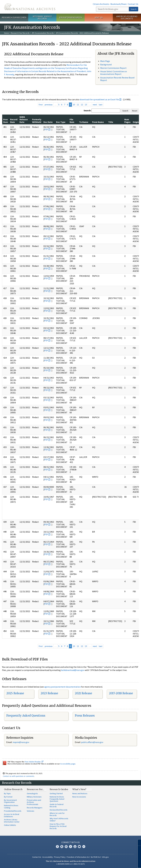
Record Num (14, 121)
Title (111, 122)
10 (74, 105)
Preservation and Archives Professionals (34, 802)
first (41, 105)
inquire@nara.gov (21, 742)
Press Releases (85, 716)
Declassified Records (59, 810)
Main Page (105, 61)
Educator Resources (71, 17)
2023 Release (49, 693)
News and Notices (80, 793)
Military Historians (34, 797)
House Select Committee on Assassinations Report (114, 73)
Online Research (13, 789)
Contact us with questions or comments (19, 776)
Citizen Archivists (101, 4)
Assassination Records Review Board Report (117, 79)
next (95, 105)
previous (49, 105)
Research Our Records (14, 17)
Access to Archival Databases (12, 815)
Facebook (57, 847)
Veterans (31, 811)
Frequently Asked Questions (26, 716)
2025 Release (15, 693)
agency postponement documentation (62, 687)
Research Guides (59, 789)
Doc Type (61, 122)
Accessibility (48, 857)
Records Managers (35, 808)
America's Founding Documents (127, 18)
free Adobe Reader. (34, 762)
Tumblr (71, 847)
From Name (98, 122)
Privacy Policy (60, 857)
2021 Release (83, 693)
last (101, 105)
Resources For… (35, 789)
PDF (46, 129)
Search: (87, 110)
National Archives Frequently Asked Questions (57, 799)
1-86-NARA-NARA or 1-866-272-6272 (70, 864)
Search (134, 9)
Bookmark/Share (119, 4)
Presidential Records (13, 811)
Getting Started (56, 793)
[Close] (138, 842)
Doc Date (48, 122)
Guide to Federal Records (57, 805)
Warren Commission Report (113, 68)
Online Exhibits (10, 825)
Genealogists (32, 793)
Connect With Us (70, 842)
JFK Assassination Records (43, 33)
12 (82, 105)
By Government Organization (10, 801)
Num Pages (127, 121)
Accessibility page (68, 764)
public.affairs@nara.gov (92, 742)
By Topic (7, 793)
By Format (8, 797)
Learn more (117, 863)
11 (78, 105)
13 (86, 105)
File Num (72, 121)
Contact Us (133, 4)
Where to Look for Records (57, 814)
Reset (135, 111)
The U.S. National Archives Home (30, 7)
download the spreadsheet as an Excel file (99, 99)
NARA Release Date (24, 119)
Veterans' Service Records (42, 18)
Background (106, 65)
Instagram (66, 847)
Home (7, 33)
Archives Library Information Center (12, 821)
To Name (84, 122)
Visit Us (99, 17)
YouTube (75, 847)
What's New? (79, 789)
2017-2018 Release (121, 693)
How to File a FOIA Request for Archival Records (58, 826)
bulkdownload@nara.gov (73, 670)
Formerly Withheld (37, 121)
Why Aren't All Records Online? (59, 820)
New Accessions (79, 797)
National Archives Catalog (11, 807)
